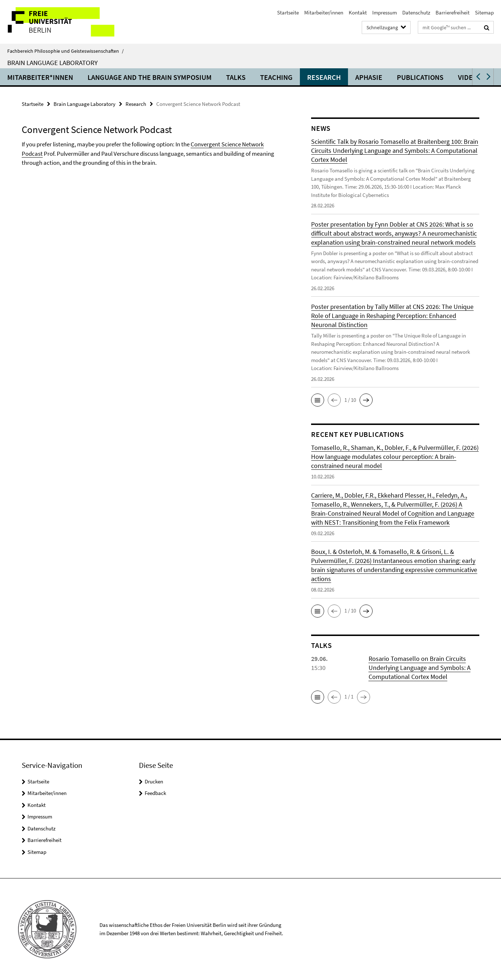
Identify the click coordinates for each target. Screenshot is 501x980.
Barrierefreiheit (453, 12)
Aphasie (369, 77)
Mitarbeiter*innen (40, 77)
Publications (420, 77)
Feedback (155, 793)
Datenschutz (416, 12)
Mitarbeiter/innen (324, 12)
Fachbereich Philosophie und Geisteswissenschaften (65, 51)
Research (324, 77)
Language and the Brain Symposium (150, 77)
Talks (236, 77)
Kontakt (358, 12)
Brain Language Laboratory (52, 63)
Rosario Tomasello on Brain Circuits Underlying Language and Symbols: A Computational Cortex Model (420, 668)
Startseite (288, 12)
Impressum (385, 12)
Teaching (276, 77)
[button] (477, 77)
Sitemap (484, 12)
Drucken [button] (154, 781)
